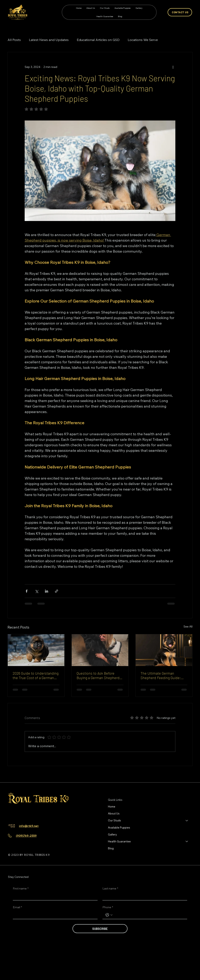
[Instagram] (18, 813)
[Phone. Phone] (149, 915)
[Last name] (144, 896)
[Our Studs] (187, 820)
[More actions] (173, 67)
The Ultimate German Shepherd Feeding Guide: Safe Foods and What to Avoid (161, 675)
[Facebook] (11, 813)
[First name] (54, 896)
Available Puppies (119, 828)
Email (17, 907)
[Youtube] (31, 813)
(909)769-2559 (26, 836)
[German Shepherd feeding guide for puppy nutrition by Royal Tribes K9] (164, 650)
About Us (114, 813)
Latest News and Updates (49, 40)
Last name (110, 889)
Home (112, 807)
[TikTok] (24, 813)
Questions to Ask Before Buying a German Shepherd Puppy (98, 675)
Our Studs (114, 820)
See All (188, 626)
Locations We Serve (143, 40)
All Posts (14, 40)
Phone (108, 907)
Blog (111, 848)
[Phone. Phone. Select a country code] (109, 915)
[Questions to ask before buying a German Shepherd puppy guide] (100, 650)
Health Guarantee (119, 841)
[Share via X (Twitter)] (37, 591)
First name (21, 889)
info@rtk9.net (29, 826)
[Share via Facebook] (27, 591)
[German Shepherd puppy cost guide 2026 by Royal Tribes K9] (36, 650)
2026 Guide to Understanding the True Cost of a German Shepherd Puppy (36, 675)
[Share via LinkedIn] (47, 591)
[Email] (54, 915)
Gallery (112, 834)
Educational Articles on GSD (98, 40)
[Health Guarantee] (187, 841)
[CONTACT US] (180, 12)
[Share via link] (57, 591)
